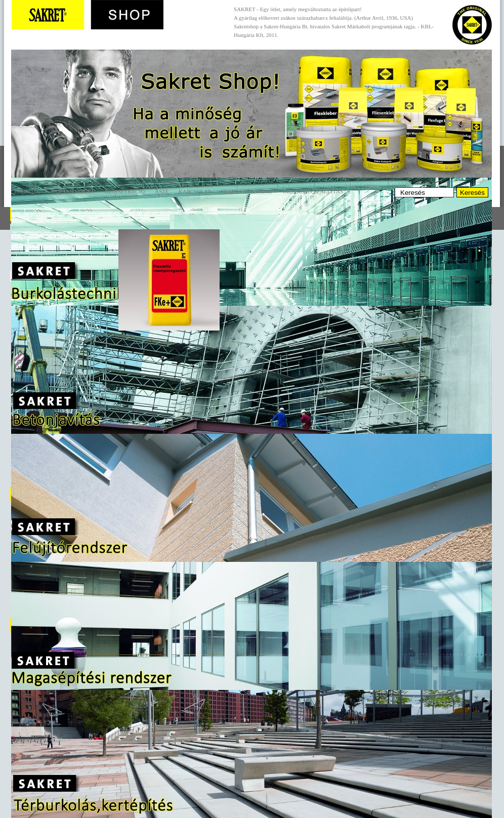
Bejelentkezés (72, 191)
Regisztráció (125, 191)
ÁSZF (162, 191)
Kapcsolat (195, 191)
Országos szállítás (312, 191)
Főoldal (27, 191)
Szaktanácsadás (247, 191)
